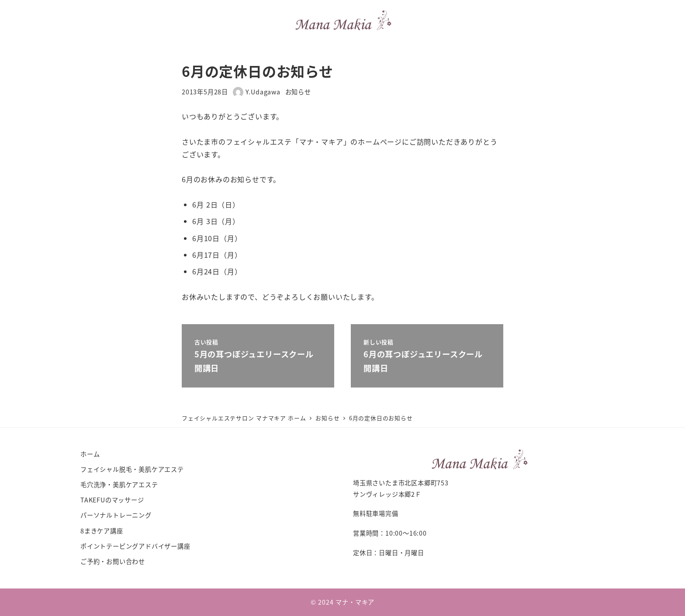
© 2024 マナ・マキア (342, 602)
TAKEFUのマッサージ (112, 500)
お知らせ (298, 92)
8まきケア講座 (102, 531)
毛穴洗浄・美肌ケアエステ (119, 484)
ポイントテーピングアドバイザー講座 (135, 546)
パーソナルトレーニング (116, 515)
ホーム (90, 454)
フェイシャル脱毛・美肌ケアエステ (132, 469)
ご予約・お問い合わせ (113, 561)
